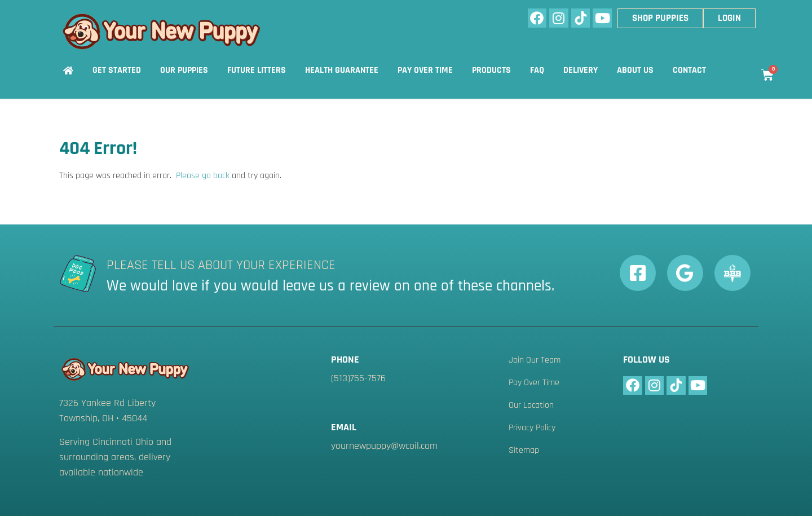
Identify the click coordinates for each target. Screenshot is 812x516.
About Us (635, 70)
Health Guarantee (342, 70)
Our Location (531, 405)
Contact (689, 70)
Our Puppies (184, 70)
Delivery (581, 70)
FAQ (537, 70)
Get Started (117, 70)
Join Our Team (535, 360)
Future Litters (257, 70)
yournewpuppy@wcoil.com (384, 446)
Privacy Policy (532, 428)
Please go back (203, 176)
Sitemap (524, 451)
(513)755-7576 (358, 378)
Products (491, 70)
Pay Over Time (425, 70)
